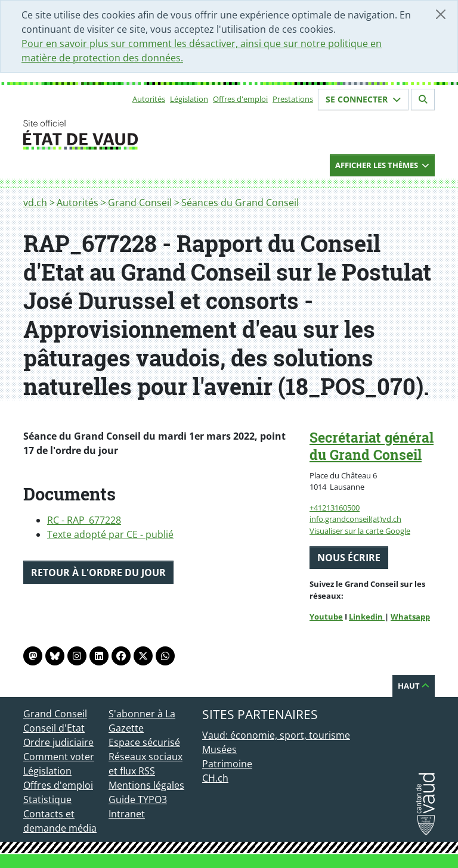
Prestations (293, 99)
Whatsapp (410, 617)
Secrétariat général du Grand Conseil (372, 446)
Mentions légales (146, 785)
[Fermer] (441, 14)
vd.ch (35, 203)
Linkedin (367, 617)
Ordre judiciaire (58, 742)
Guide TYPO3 (138, 799)
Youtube (326, 617)
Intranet (127, 814)
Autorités (149, 99)
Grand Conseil (140, 203)
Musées (219, 749)
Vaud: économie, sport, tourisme (276, 735)
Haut (414, 686)
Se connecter (363, 99)
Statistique (47, 799)
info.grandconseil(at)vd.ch (355, 519)
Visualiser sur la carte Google (360, 531)
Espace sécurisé (144, 742)
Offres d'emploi (240, 99)
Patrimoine (227, 764)
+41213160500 (335, 508)
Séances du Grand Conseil (240, 203)
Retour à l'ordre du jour (98, 573)
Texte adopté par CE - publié (110, 534)
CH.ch (215, 778)
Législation (189, 99)
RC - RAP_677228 (84, 520)
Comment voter (59, 757)
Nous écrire (349, 558)
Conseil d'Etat (54, 728)
